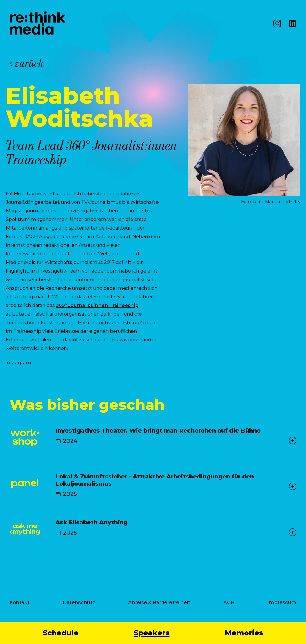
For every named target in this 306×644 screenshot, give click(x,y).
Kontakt (20, 602)
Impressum (282, 602)
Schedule (61, 633)
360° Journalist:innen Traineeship (97, 305)
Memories (244, 633)
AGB (229, 602)
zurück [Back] (27, 63)
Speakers (152, 633)
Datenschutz (79, 602)
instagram (18, 363)
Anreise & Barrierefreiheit (159, 602)
